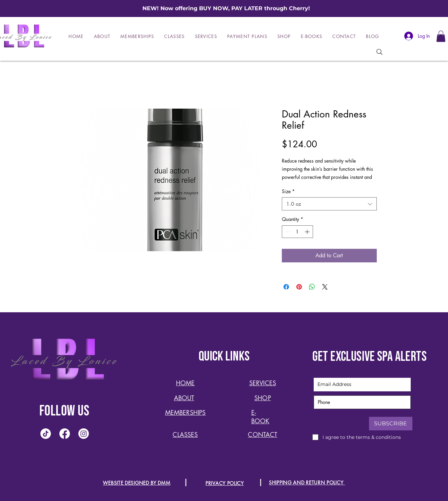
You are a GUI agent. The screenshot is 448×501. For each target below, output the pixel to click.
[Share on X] (325, 287)
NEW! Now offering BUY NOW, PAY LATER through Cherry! (226, 8)
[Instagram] (84, 434)
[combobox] (329, 204)
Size (288, 191)
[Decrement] (287, 232)
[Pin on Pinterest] (299, 287)
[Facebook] (65, 434)
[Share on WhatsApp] (312, 287)
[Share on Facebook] (286, 287)
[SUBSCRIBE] (391, 424)
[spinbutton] (297, 232)
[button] (441, 36)
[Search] (379, 52)
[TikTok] (46, 434)
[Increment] (308, 232)
